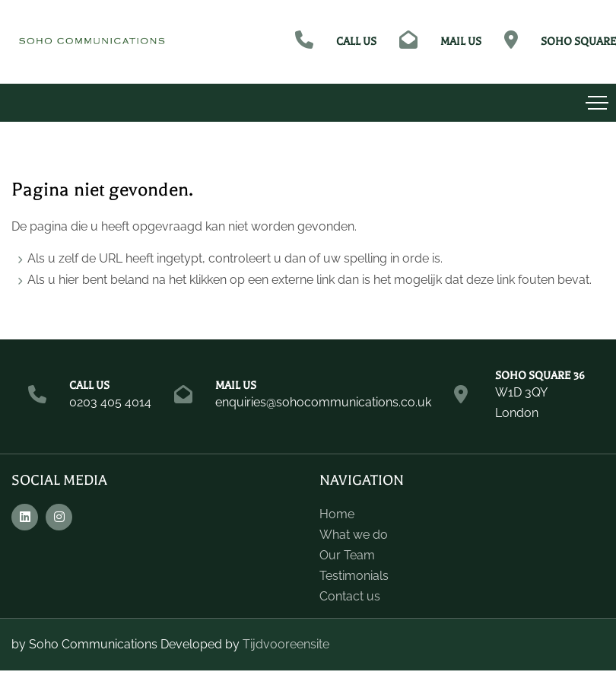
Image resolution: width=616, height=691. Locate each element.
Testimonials (354, 576)
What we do (354, 535)
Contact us (350, 596)
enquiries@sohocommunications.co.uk (323, 402)
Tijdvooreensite (286, 644)
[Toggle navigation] (597, 103)
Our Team (347, 555)
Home (337, 514)
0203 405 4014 (110, 402)
